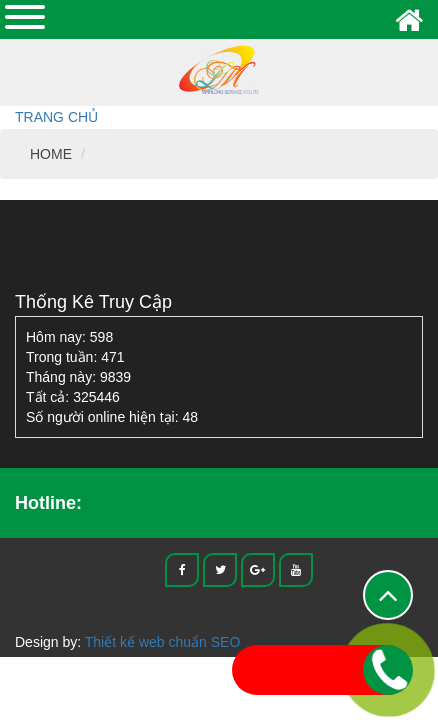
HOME (51, 154)
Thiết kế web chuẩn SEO (163, 642)
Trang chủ (56, 117)
